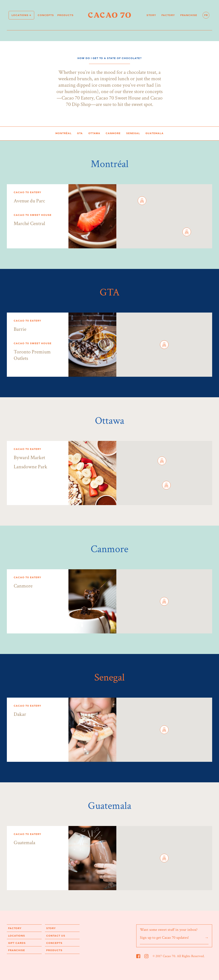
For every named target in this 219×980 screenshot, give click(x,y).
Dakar (20, 714)
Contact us (56, 936)
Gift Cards (17, 943)
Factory (168, 15)
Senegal (133, 133)
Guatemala (155, 133)
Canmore (113, 133)
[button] (142, 201)
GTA (80, 133)
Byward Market (29, 457)
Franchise (189, 15)
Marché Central (29, 223)
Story (151, 15)
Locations (20, 15)
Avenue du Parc (29, 201)
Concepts (46, 15)
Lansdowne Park (30, 467)
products (65, 15)
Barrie (20, 329)
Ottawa (94, 133)
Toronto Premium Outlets (32, 355)
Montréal (64, 133)
